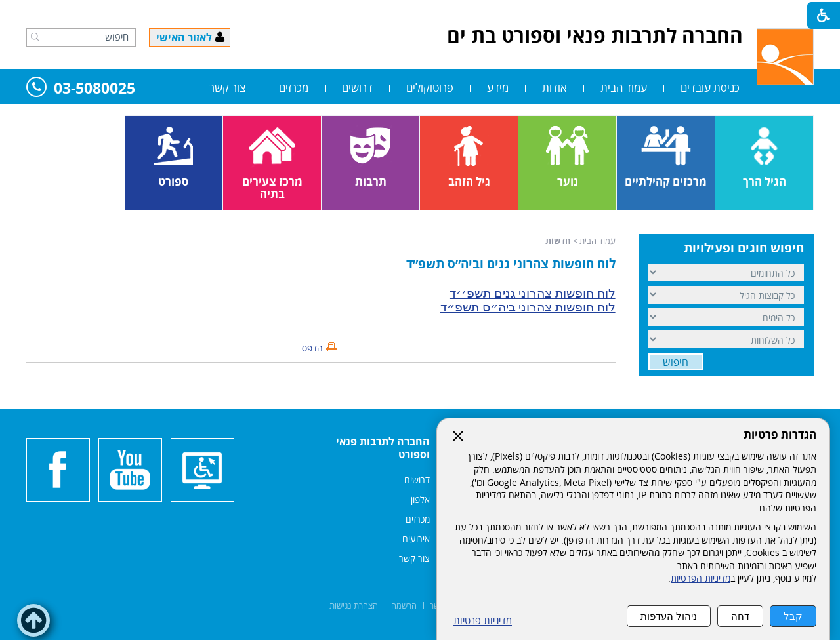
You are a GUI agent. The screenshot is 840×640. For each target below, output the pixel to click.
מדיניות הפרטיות (701, 578)
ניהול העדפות (669, 616)
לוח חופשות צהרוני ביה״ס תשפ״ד (528, 307)
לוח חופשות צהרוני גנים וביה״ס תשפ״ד (511, 264)
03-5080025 (81, 89)
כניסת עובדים (710, 88)
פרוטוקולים (430, 88)
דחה (740, 616)
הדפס (312, 348)
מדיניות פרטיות (483, 621)
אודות (555, 88)
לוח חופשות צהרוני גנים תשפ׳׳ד (533, 293)
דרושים (357, 88)
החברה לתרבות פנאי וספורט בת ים (595, 35)
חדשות (558, 241)
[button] (35, 37)
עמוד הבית (624, 88)
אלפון (420, 499)
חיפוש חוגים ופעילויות (744, 248)
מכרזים (294, 88)
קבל (793, 616)
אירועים (416, 539)
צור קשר (227, 88)
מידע (498, 88)
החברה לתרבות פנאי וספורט (383, 448)
